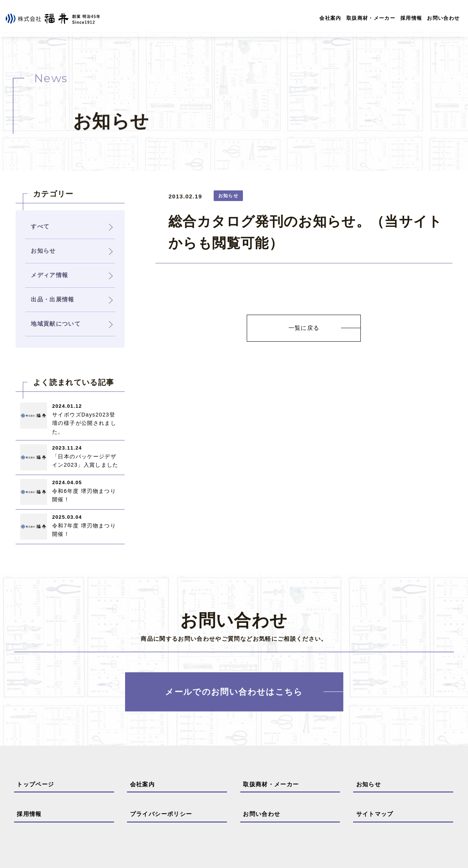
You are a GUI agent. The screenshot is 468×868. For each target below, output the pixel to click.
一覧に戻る (304, 328)
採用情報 (411, 18)
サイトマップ (375, 814)
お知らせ (369, 784)
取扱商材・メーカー (371, 18)
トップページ (35, 784)
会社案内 (330, 18)
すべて (40, 226)
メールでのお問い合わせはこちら (234, 692)
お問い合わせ (443, 18)
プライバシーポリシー (161, 814)
